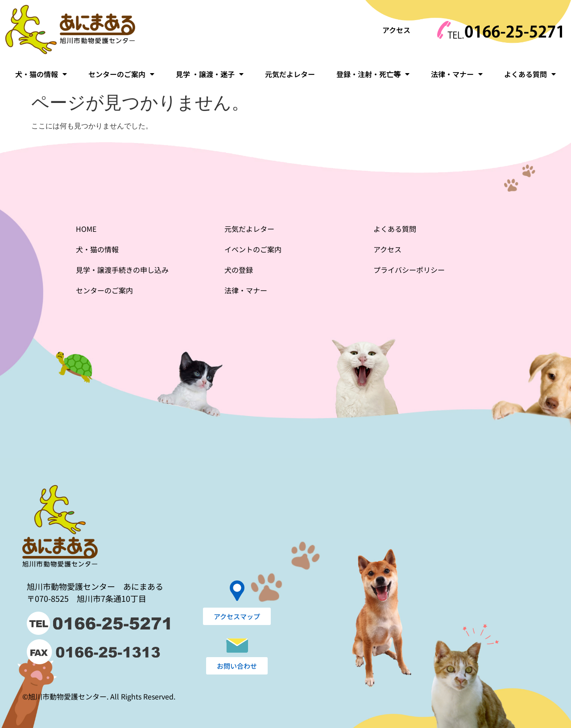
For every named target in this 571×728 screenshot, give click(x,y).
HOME (86, 229)
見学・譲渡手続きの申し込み (122, 270)
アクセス (396, 30)
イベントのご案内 (253, 249)
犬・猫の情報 (41, 74)
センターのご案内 (121, 74)
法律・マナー (457, 74)
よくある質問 (530, 74)
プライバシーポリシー (409, 270)
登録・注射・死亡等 (373, 74)
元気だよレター (290, 74)
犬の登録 (239, 270)
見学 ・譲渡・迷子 (210, 74)
